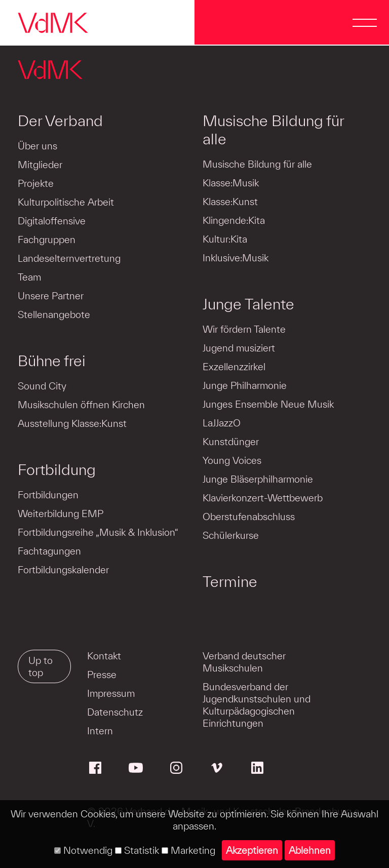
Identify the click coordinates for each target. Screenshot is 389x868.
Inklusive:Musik (236, 258)
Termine (230, 581)
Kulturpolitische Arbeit (66, 202)
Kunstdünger (231, 442)
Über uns (37, 146)
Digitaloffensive (52, 221)
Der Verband (60, 121)
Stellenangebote (54, 314)
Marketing (188, 850)
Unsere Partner (51, 296)
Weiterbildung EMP (61, 514)
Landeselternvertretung (69, 258)
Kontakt (104, 656)
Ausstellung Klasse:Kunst (72, 423)
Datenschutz (115, 712)
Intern (100, 731)
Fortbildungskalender (63, 570)
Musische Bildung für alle (273, 130)
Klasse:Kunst (230, 202)
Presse (102, 675)
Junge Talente (248, 304)
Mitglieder (40, 165)
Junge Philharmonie (245, 385)
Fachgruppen (47, 240)
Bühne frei (52, 361)
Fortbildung (57, 469)
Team (29, 277)
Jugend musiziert (239, 348)
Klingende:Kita (234, 220)
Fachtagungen (49, 551)
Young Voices (232, 460)
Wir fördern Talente (244, 329)
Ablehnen (310, 850)
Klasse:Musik (231, 183)
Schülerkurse (231, 535)
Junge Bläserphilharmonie (258, 479)
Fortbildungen (48, 495)
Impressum (111, 693)
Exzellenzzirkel (234, 367)
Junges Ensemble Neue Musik (268, 404)
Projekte (36, 183)
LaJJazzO (222, 423)
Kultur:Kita (225, 239)
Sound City (42, 386)
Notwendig (83, 850)
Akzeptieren (252, 850)
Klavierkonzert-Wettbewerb (263, 498)
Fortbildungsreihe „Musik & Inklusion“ (98, 532)
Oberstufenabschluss (249, 517)
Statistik (137, 850)
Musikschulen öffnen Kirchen (81, 405)
